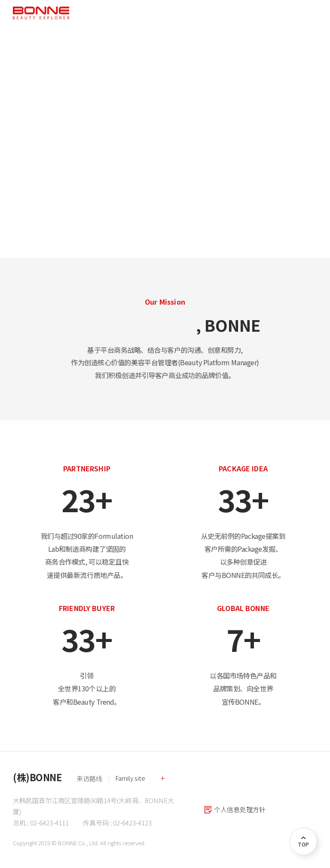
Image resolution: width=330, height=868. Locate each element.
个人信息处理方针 (240, 809)
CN (289, 13)
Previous (15, 150)
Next (315, 150)
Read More (46, 167)
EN (276, 13)
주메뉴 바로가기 (0, 0)
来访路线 (89, 778)
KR (263, 13)
